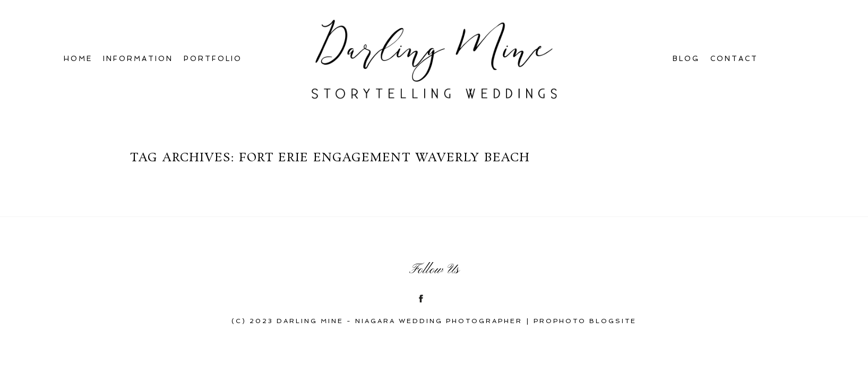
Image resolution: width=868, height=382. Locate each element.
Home (78, 59)
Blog (686, 59)
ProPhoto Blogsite (585, 321)
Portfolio (213, 59)
